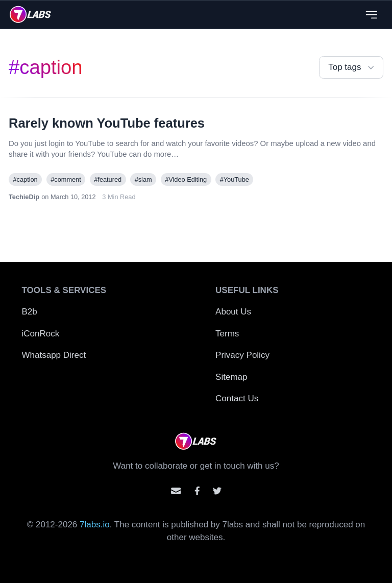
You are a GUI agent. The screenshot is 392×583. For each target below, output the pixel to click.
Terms (227, 334)
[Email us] (176, 491)
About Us (233, 312)
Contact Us (237, 398)
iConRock (41, 334)
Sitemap (231, 377)
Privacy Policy (242, 355)
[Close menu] (371, 15)
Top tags (352, 68)
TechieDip (24, 197)
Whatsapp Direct (54, 355)
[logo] (30, 14)
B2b (30, 312)
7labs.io (95, 525)
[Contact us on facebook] (197, 491)
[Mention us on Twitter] (217, 491)
